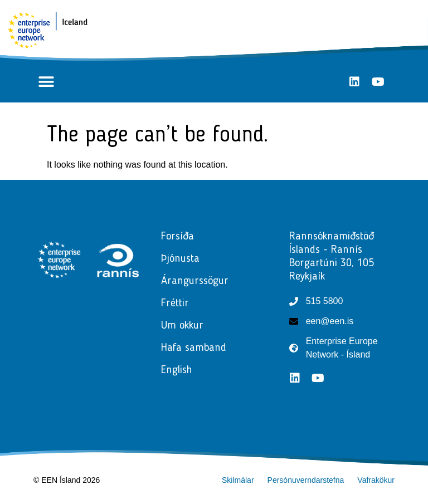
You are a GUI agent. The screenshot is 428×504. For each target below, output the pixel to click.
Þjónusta (183, 259)
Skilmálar (238, 480)
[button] (46, 82)
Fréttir (178, 304)
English (177, 370)
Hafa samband (194, 348)
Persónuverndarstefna (306, 480)
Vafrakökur (376, 480)
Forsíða (177, 237)
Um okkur (182, 326)
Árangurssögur (195, 281)
